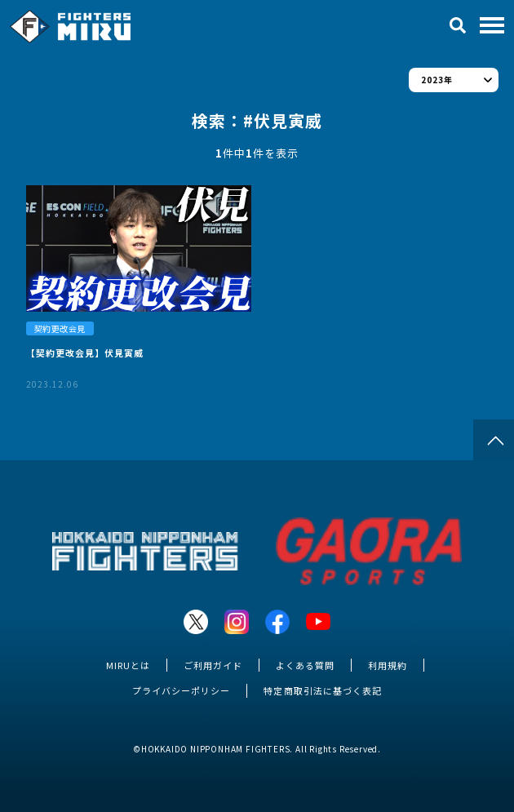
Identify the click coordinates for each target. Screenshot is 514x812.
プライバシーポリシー (181, 690)
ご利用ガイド (213, 665)
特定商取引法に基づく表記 (322, 690)
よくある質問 (305, 665)
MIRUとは (128, 665)
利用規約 (388, 665)
